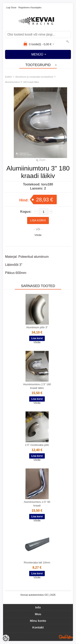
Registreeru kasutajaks (30, 7)
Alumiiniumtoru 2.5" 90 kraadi (37, 504)
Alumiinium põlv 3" (37, 327)
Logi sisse (11, 7)
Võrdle (38, 235)
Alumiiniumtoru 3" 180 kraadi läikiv (22, 82)
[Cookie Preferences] (6, 638)
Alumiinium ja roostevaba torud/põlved (34, 77)
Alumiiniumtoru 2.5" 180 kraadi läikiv (37, 386)
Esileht (8, 77)
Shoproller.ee (66, 637)
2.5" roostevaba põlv (37, 445)
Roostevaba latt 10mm (37, 562)
